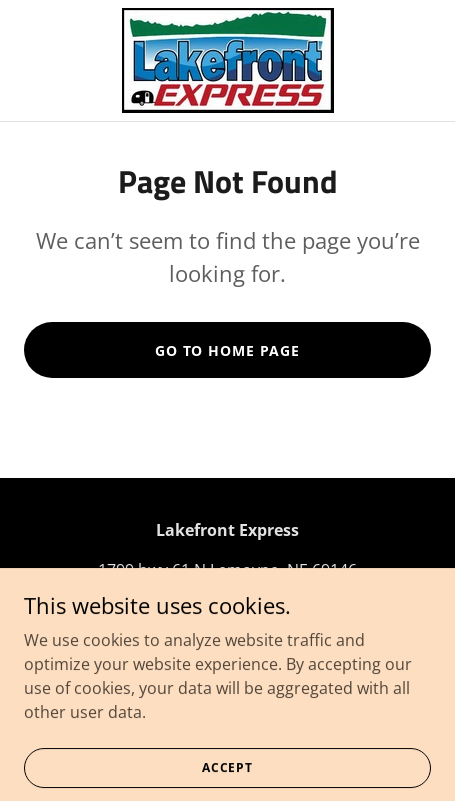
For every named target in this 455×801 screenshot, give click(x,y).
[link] (228, 60)
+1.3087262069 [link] (228, 610)
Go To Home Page (227, 350)
